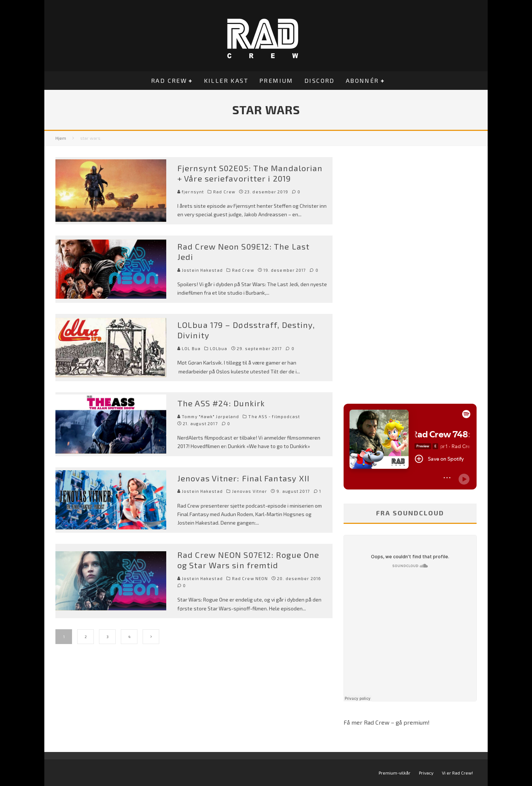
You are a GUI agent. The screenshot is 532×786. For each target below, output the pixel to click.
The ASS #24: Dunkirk (221, 403)
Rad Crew (169, 80)
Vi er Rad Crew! (457, 773)
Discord (320, 80)
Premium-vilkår (395, 773)
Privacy (426, 773)
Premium (276, 80)
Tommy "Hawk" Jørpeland (208, 416)
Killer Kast (226, 80)
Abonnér (362, 80)
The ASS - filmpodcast (274, 416)
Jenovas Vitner (250, 491)
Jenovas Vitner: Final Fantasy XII (243, 478)
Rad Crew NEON (250, 578)
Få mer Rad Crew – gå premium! (387, 722)
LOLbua (219, 348)
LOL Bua (189, 348)
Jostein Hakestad (200, 270)
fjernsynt (191, 192)
